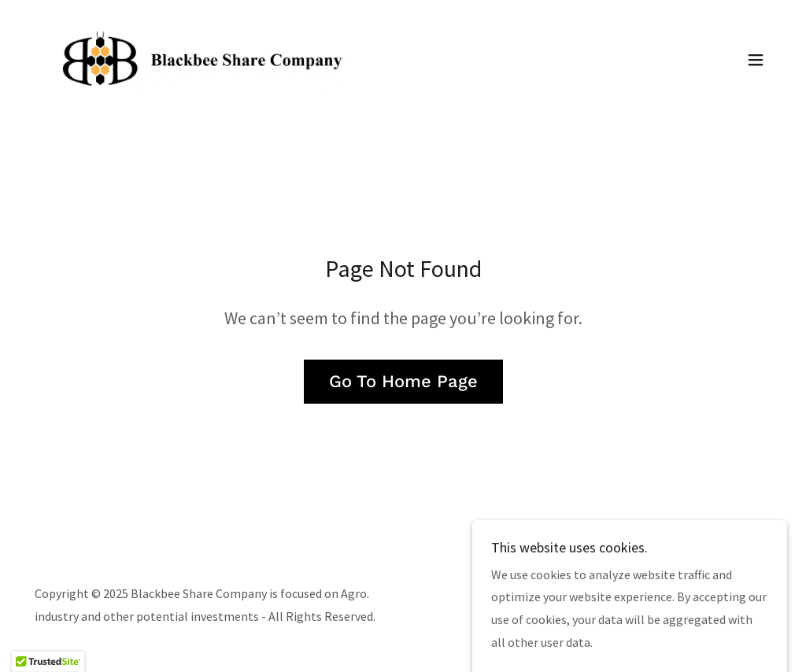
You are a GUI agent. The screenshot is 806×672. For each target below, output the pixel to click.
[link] (211, 58)
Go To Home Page (403, 381)
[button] (756, 60)
